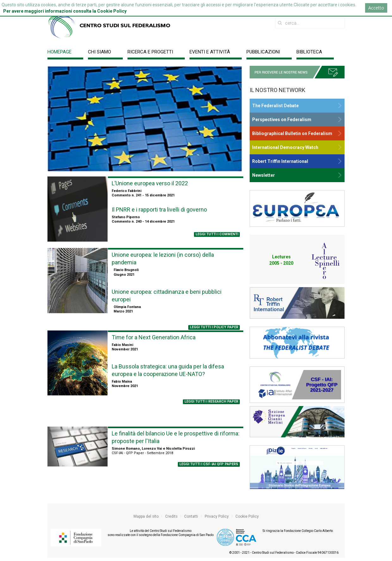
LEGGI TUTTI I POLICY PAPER (214, 327)
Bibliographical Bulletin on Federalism (292, 133)
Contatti (191, 516)
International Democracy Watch (285, 147)
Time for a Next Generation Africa (154, 337)
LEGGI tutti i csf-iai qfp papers (209, 464)
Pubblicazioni (263, 52)
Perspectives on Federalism (282, 120)
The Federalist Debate (275, 106)
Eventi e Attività (210, 52)
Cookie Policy (247, 516)
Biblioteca (309, 52)
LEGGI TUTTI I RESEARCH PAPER (211, 401)
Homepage (59, 52)
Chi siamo (100, 52)
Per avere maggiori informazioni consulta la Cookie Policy (65, 11)
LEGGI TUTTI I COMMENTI (217, 234)
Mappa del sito (146, 516)
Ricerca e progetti (150, 52)
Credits (171, 516)
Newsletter (264, 175)
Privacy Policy (217, 516)
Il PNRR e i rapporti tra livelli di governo (159, 210)
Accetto (376, 8)
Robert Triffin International (280, 161)
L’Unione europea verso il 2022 (150, 183)
